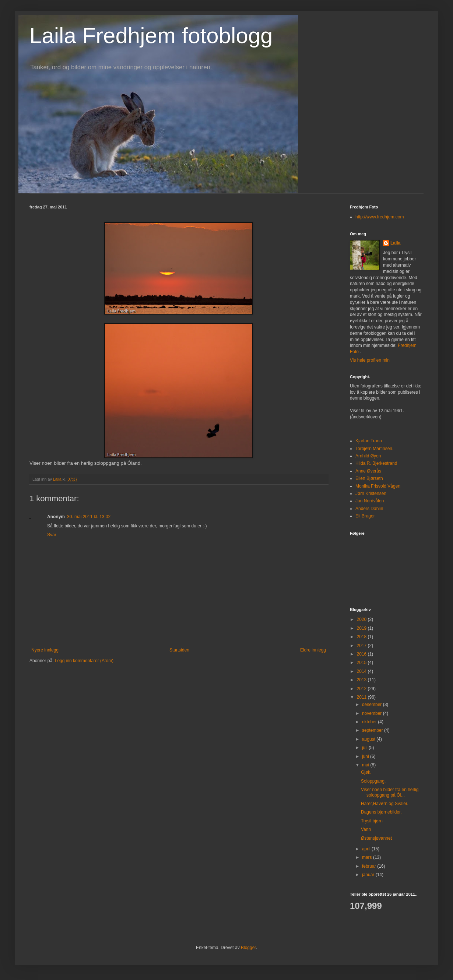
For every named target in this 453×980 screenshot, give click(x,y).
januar (369, 875)
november (373, 713)
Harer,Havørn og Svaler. (385, 804)
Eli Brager (365, 516)
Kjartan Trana (369, 441)
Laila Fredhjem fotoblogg (151, 36)
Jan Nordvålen (370, 501)
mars (368, 857)
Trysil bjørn (372, 821)
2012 (362, 689)
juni (366, 756)
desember (373, 705)
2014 (362, 671)
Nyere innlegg (45, 650)
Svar (52, 535)
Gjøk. (366, 772)
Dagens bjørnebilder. (381, 812)
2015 (362, 663)
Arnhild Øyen (368, 456)
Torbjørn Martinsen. (374, 449)
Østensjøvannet (376, 838)
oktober (370, 722)
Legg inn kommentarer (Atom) (84, 661)
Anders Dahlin (369, 509)
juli (365, 748)
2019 (362, 628)
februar (370, 866)
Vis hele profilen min (370, 360)
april (367, 849)
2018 (362, 637)
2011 (362, 697)
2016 (362, 654)
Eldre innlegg (313, 650)
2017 (362, 646)
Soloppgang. (373, 781)
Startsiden (179, 650)
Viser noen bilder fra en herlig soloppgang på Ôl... (390, 792)
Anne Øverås (368, 471)
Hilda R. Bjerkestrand (376, 463)
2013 (362, 680)
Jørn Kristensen (371, 493)
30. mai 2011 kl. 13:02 (89, 517)
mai (366, 765)
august (369, 739)
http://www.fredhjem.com (380, 217)
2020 (362, 619)
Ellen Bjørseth (369, 478)
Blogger (248, 948)
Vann (366, 829)
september (373, 730)
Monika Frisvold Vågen (378, 486)
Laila (395, 243)
